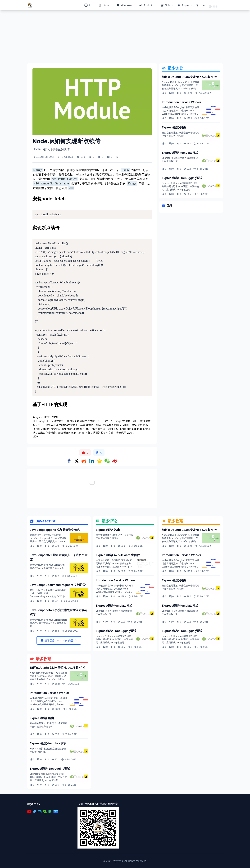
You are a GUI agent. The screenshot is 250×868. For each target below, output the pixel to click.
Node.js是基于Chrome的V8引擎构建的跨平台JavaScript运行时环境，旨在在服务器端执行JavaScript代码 (181, 85)
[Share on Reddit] (84, 461)
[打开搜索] (204, 5)
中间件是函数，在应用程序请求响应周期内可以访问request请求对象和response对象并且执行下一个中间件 (114, 598)
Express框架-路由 (174, 127)
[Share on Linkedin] (92, 461)
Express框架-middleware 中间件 (118, 590)
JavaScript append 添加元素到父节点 (55, 565)
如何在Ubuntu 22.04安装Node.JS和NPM (190, 77)
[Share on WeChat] (107, 461)
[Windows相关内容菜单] (90, 5)
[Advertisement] (124, 38)
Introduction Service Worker (182, 102)
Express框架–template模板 (180, 153)
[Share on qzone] (99, 461)
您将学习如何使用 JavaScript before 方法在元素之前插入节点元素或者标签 (49, 658)
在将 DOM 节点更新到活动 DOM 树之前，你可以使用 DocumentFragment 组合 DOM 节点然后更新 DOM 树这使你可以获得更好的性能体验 (49, 631)
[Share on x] (77, 461)
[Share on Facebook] (69, 461)
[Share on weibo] (115, 461)
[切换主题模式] (197, 5)
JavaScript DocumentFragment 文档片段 (58, 620)
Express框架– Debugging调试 (182, 178)
